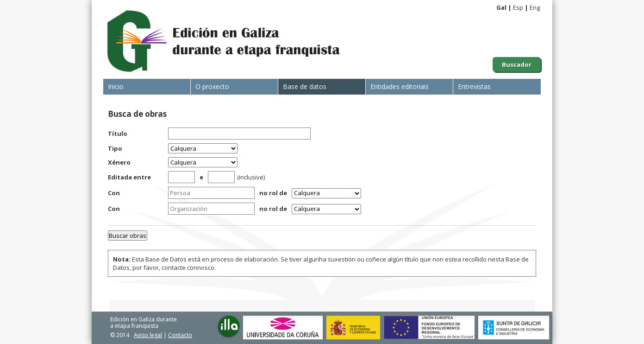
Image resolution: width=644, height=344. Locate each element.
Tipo (115, 148)
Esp (518, 7)
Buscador (517, 64)
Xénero (119, 162)
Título (118, 134)
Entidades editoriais (400, 86)
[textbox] (211, 193)
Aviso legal (148, 335)
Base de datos (305, 86)
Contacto (180, 335)
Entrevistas (474, 86)
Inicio (116, 86)
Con (114, 193)
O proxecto (212, 86)
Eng (535, 7)
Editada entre (129, 177)
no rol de (273, 193)
